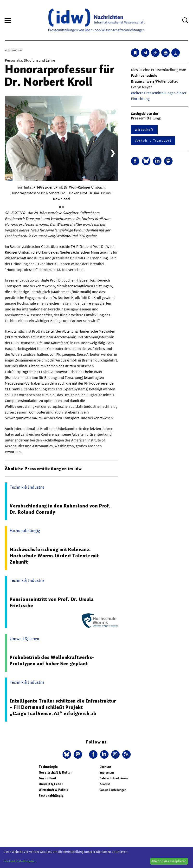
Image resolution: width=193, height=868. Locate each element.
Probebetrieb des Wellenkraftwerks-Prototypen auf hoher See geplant (52, 660)
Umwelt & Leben (51, 784)
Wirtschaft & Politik (53, 790)
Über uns (105, 767)
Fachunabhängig (51, 796)
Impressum (107, 773)
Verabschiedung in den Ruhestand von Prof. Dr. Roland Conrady (60, 509)
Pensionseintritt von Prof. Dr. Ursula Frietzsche (52, 602)
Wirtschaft (144, 130)
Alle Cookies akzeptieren (169, 861)
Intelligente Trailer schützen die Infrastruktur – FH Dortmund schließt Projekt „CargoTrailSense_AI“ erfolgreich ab (63, 707)
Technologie (48, 767)
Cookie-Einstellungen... (20, 861)
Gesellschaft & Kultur (55, 773)
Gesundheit (48, 778)
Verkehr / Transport (153, 140)
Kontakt (105, 784)
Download (61, 199)
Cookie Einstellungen (113, 790)
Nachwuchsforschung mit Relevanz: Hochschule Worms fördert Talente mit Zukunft (54, 556)
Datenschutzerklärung (114, 778)
